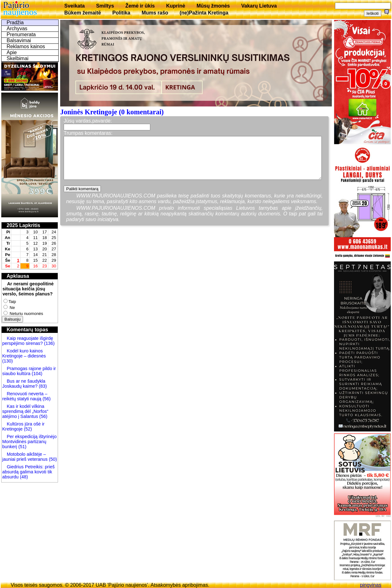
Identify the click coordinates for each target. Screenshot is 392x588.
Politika (121, 13)
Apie (12, 52)
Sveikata (75, 6)
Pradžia (15, 23)
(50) (52, 459)
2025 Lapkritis (23, 225)
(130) (8, 361)
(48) (24, 477)
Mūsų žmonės (213, 6)
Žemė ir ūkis (140, 6)
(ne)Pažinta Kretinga (204, 13)
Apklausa (18, 276)
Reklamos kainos (26, 46)
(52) (27, 429)
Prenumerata (21, 34)
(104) (37, 374)
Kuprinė (176, 6)
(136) (49, 343)
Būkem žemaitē (83, 13)
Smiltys (105, 6)
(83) (42, 386)
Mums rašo (155, 13)
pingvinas (371, 585)
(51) (22, 447)
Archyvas (17, 29)
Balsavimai (19, 40)
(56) (46, 399)
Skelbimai (17, 58)
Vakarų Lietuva (259, 6)
